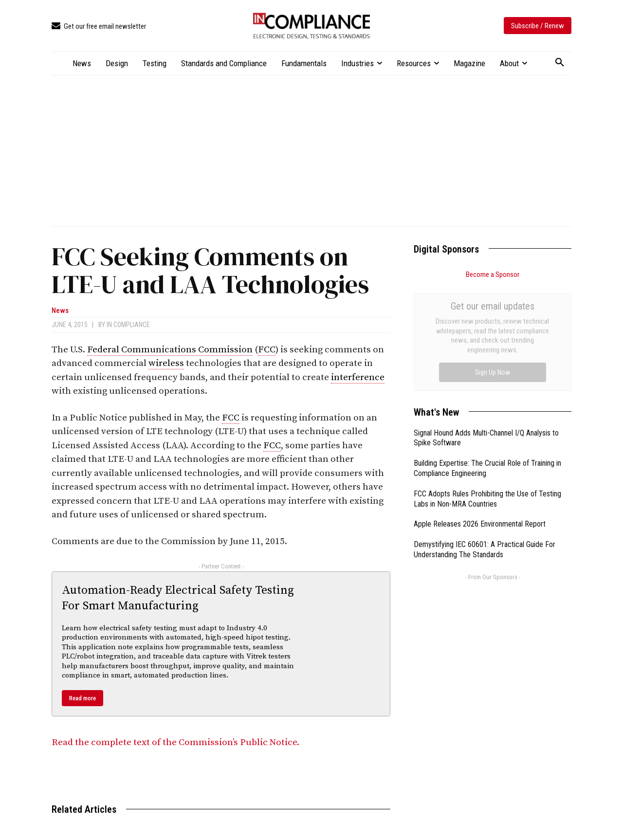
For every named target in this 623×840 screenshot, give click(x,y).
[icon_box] (99, 27)
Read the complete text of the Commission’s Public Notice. (175, 742)
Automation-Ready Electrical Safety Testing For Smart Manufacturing (178, 598)
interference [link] (358, 377)
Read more (82, 698)
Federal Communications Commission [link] (170, 350)
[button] (560, 63)
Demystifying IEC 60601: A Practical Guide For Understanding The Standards (485, 440)
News (60, 311)
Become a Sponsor (493, 274)
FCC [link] (267, 350)
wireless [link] (166, 363)
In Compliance (128, 325)
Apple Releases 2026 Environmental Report (480, 414)
